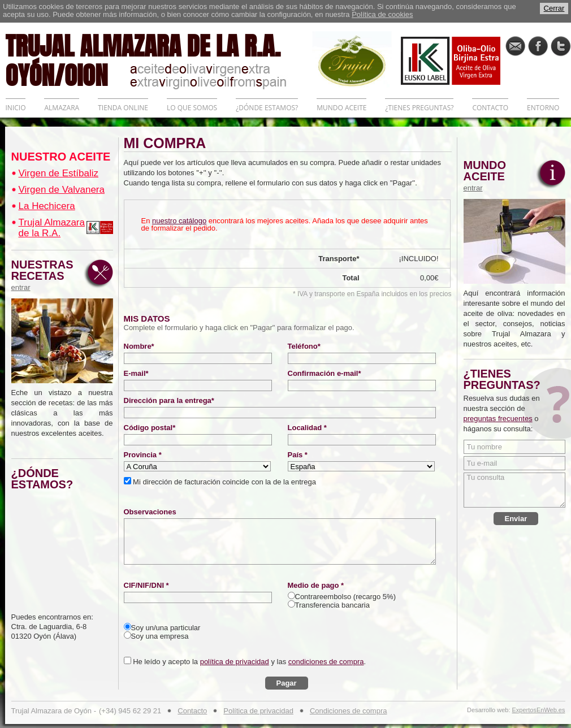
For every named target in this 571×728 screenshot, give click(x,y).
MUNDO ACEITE (341, 108)
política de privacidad (235, 662)
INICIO (16, 108)
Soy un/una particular (166, 628)
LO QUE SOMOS (192, 108)
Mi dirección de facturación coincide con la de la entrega (224, 482)
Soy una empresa (160, 636)
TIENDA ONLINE (123, 108)
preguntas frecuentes (498, 419)
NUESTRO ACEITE (61, 157)
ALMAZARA (62, 108)
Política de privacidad (258, 711)
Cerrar (554, 8)
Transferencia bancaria (332, 605)
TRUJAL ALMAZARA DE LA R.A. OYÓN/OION (159, 59)
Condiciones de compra (349, 711)
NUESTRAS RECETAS (45, 275)
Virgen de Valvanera (62, 190)
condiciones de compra (326, 662)
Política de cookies (382, 14)
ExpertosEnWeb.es (539, 710)
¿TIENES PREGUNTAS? (419, 108)
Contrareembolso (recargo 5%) (345, 597)
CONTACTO (490, 108)
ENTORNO (543, 108)
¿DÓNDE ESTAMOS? (267, 108)
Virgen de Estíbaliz (59, 173)
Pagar (287, 683)
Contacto (192, 711)
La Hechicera (47, 206)
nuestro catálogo (179, 221)
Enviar (516, 519)
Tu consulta (514, 490)
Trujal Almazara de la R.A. (52, 228)
